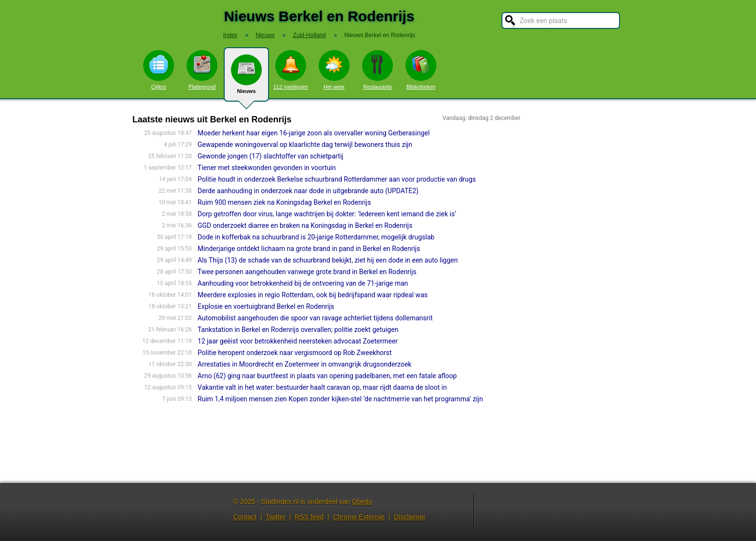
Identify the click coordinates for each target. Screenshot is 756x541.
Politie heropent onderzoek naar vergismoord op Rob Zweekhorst (295, 353)
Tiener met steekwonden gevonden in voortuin (267, 168)
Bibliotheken (421, 70)
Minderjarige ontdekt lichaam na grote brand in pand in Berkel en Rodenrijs (309, 249)
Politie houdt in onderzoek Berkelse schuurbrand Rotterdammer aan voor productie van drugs (337, 179)
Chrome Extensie (358, 517)
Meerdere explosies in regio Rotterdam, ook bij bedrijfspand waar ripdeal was (313, 295)
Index (230, 35)
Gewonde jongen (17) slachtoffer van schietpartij (270, 156)
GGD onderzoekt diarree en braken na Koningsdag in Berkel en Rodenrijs (305, 225)
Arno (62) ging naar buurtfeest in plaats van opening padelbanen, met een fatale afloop (327, 376)
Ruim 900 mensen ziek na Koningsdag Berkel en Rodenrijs (284, 202)
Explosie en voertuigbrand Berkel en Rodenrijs (266, 306)
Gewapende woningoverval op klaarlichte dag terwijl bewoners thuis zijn (305, 145)
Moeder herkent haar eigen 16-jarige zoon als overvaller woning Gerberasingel (314, 133)
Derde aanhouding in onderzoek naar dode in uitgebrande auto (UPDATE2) (308, 191)
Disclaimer (410, 517)
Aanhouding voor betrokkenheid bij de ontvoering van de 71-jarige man (303, 283)
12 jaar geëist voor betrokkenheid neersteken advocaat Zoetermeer (298, 341)
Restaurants (378, 70)
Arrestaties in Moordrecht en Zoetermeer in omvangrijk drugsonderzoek (305, 364)
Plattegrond (202, 70)
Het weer (334, 70)
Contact (245, 517)
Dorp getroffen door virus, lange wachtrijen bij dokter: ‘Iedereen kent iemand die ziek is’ (327, 214)
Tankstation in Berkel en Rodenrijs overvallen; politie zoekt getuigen (298, 330)
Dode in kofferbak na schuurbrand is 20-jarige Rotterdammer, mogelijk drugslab (316, 237)
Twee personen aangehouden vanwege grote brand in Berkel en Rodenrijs (307, 272)
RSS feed (309, 517)
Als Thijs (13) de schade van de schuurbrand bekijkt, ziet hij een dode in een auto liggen (328, 260)
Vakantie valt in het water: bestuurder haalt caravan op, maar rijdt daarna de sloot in (322, 387)
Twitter (276, 517)
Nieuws (246, 78)
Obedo (362, 501)
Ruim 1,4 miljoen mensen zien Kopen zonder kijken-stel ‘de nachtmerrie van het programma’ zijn (340, 399)
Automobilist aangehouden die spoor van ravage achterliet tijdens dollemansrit (315, 318)
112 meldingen (291, 70)
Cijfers (159, 70)
